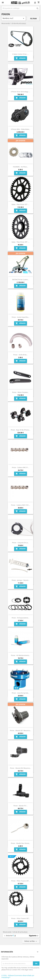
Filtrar (33, 19)
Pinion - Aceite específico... (21, 317)
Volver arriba (31, 941)
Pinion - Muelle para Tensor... (21, 843)
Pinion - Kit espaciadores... (21, 618)
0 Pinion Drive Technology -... (21, 92)
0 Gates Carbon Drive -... (20, 54)
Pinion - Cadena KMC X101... (20, 505)
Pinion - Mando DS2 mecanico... (21, 768)
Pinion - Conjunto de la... (20, 543)
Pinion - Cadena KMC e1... (20, 467)
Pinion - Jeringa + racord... (21, 580)
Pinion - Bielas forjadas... (21, 392)
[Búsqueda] (20, 8)
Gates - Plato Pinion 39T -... (20, 242)
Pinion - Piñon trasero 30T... (21, 918)
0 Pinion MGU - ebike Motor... (21, 129)
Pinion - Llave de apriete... (21, 693)
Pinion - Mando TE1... (21, 806)
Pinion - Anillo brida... (20, 355)
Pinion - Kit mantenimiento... (21, 655)
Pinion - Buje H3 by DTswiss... (21, 430)
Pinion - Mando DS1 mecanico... (21, 730)
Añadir (21, 58)
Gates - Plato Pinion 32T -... (20, 204)
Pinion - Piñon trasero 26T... (21, 881)
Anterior (8, 936)
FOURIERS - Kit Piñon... (21, 167)
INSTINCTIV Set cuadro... (21, 280)
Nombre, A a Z (14, 18)
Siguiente (34, 936)
